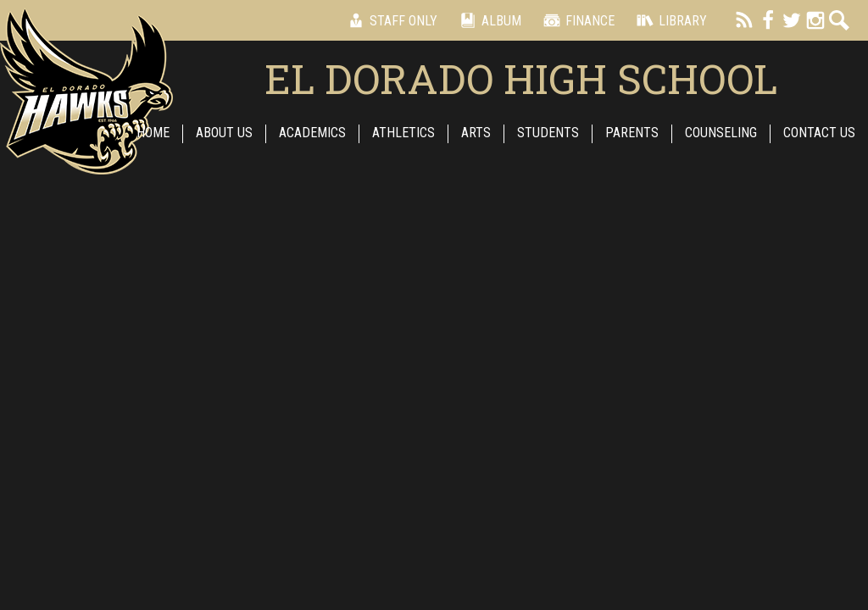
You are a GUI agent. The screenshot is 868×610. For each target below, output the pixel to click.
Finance (576, 20)
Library (669, 20)
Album (488, 20)
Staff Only (390, 20)
